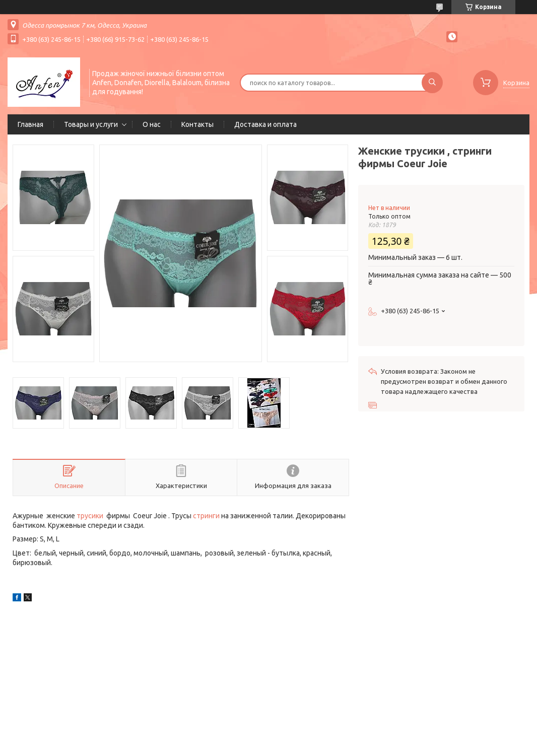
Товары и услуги (91, 124)
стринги (206, 516)
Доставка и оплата (265, 124)
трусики (90, 516)
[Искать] (432, 83)
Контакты (197, 124)
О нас (152, 124)
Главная (30, 124)
